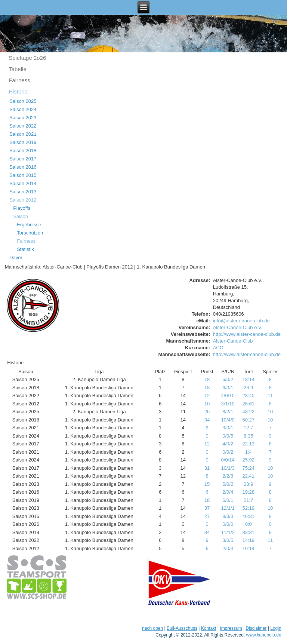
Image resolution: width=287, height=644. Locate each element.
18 (207, 379)
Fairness (19, 80)
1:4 (249, 452)
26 (207, 412)
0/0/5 (228, 436)
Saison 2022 (23, 126)
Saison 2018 (23, 151)
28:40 (248, 395)
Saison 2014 (23, 183)
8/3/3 (228, 516)
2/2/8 (228, 476)
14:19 (248, 540)
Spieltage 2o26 (27, 58)
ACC (218, 348)
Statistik (25, 249)
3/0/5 (228, 540)
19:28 (248, 492)
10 (207, 404)
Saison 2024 (23, 109)
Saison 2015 (23, 175)
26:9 (248, 388)
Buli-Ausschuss (182, 628)
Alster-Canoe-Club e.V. (238, 327)
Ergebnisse (29, 225)
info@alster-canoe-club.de (241, 321)
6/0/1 (228, 388)
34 (207, 420)
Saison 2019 (23, 142)
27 (207, 516)
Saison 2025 (23, 101)
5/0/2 (228, 484)
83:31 (248, 532)
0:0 (249, 524)
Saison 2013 (23, 192)
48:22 (248, 412)
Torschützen (30, 233)
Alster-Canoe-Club (233, 341)
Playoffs (22, 208)
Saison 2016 (23, 167)
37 (207, 508)
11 (270, 395)
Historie (18, 91)
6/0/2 (228, 379)
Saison (21, 216)
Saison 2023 (23, 118)
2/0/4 (228, 492)
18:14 (248, 379)
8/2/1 (228, 412)
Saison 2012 (23, 200)
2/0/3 (228, 548)
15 (207, 484)
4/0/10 (228, 395)
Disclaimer (256, 628)
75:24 (248, 468)
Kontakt (209, 628)
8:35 (248, 436)
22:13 (248, 444)
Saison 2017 (23, 159)
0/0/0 (228, 524)
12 (207, 395)
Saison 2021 (23, 134)
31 (207, 468)
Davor (16, 257)
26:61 (248, 404)
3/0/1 (228, 428)
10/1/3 (228, 468)
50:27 (248, 420)
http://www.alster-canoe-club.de (247, 334)
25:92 (248, 460)
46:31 (248, 516)
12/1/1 (228, 508)
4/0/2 (228, 444)
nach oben (152, 628)
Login (276, 628)
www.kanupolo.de (264, 635)
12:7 (248, 428)
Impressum (231, 628)
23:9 (248, 484)
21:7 (248, 500)
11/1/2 (228, 532)
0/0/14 (228, 460)
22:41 (248, 476)
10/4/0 (228, 420)
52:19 (248, 508)
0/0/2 (228, 452)
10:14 (248, 548)
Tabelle (18, 69)
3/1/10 (228, 404)
